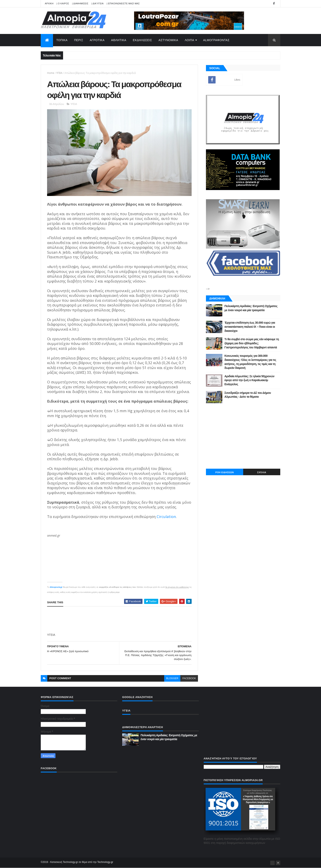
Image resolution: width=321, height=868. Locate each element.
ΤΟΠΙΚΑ (62, 40)
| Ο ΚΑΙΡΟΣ (63, 3)
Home (51, 73)
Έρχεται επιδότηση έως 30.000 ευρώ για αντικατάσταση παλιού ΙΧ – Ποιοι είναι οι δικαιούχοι (250, 327)
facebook (189, 678)
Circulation (166, 517)
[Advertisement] (122, 620)
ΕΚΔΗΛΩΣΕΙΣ (142, 40)
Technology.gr (105, 862)
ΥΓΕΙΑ (59, 73)
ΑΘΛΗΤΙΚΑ (119, 40)
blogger (172, 678)
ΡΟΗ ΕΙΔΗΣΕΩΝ (225, 472)
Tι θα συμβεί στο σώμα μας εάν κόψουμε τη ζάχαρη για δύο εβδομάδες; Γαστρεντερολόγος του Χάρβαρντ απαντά (252, 343)
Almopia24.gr (56, 587)
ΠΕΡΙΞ (79, 40)
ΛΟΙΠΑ (189, 40)
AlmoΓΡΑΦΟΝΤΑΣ (216, 40)
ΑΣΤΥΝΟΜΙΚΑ (168, 40)
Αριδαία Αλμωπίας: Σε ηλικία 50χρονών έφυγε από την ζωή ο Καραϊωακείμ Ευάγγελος (249, 380)
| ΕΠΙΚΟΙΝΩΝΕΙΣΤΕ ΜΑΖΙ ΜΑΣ (123, 3)
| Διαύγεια (98, 3)
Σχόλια (262, 472)
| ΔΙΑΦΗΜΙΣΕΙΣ (80, 3)
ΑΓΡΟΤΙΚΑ (97, 40)
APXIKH (49, 3)
